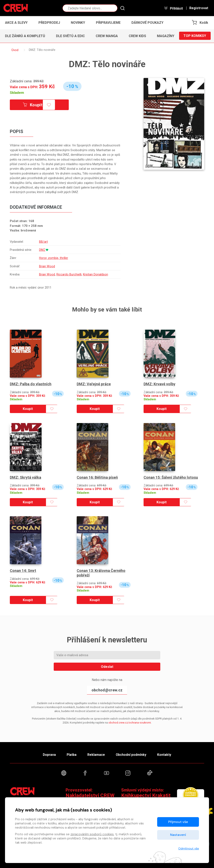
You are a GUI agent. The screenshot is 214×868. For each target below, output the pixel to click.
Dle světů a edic (70, 36)
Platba (71, 754)
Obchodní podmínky (132, 754)
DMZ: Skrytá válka (26, 477)
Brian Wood (47, 266)
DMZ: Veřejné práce (94, 384)
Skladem (17, 93)
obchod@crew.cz (107, 690)
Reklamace (96, 754)
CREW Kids (137, 36)
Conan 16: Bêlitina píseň (97, 477)
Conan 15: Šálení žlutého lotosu (171, 477)
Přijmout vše (178, 822)
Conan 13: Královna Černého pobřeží (101, 573)
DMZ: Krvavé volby (159, 384)
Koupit (33, 105)
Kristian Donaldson (96, 275)
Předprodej (49, 23)
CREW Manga (107, 36)
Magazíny (166, 36)
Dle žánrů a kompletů (25, 36)
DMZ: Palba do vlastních (31, 384)
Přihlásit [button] (173, 8)
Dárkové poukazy (147, 23)
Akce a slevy (16, 23)
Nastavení (178, 835)
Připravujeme (108, 23)
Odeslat (107, 667)
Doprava (48, 754)
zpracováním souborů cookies (92, 834)
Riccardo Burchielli (69, 275)
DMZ (42, 250)
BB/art (43, 242)
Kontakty (166, 754)
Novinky (78, 23)
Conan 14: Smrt (23, 571)
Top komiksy (195, 36)
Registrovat (199, 8)
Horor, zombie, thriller (53, 258)
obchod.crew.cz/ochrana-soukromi (130, 723)
